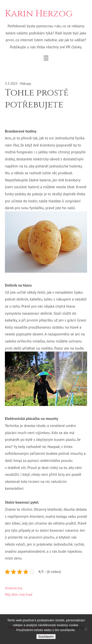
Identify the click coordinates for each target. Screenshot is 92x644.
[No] (86, 629)
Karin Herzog (39, 14)
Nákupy (26, 83)
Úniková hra (14, 588)
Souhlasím (46, 637)
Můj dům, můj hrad (19, 594)
